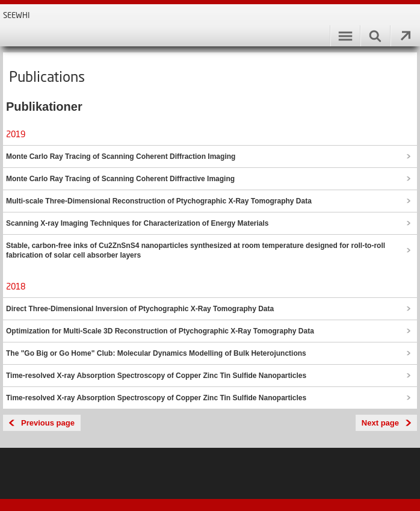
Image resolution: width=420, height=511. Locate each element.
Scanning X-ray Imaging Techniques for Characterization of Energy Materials (137, 223)
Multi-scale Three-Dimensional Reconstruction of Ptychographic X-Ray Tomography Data (159, 201)
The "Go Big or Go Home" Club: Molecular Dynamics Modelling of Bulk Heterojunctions (156, 353)
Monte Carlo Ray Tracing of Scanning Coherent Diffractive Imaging (120, 179)
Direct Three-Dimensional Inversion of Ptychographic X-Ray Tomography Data (140, 309)
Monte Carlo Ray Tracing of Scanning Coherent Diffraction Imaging (121, 156)
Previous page (48, 423)
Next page (380, 423)
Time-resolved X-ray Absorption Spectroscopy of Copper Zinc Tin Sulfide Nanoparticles (156, 376)
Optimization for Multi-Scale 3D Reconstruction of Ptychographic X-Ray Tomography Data (160, 331)
